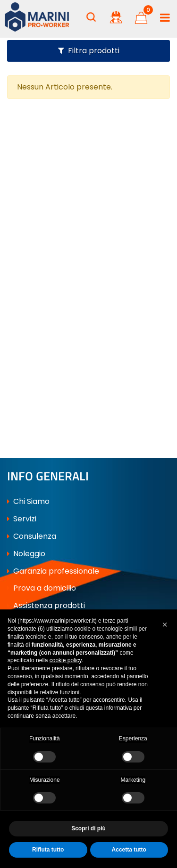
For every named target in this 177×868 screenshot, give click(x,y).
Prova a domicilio (42, 588)
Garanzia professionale (53, 571)
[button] (91, 17)
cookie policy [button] (66, 660)
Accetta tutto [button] (129, 850)
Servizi (22, 519)
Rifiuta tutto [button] (48, 850)
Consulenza (32, 536)
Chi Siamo (28, 501)
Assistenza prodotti (46, 605)
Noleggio (26, 554)
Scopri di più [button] (88, 828)
